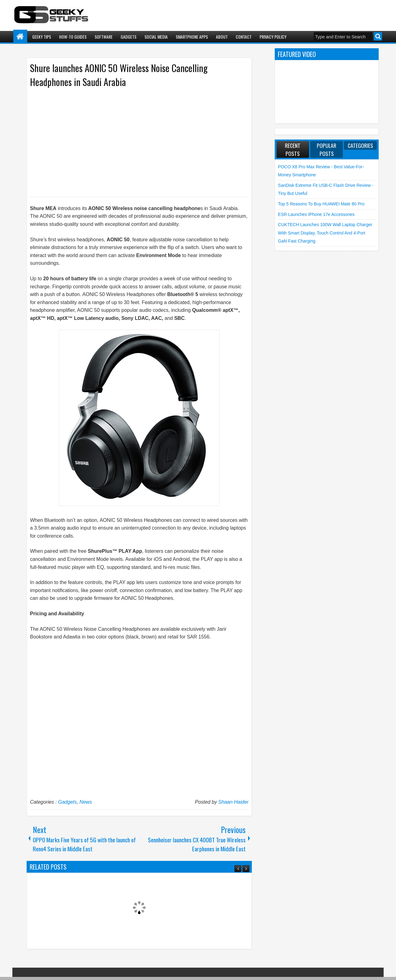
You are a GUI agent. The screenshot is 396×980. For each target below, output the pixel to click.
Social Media (156, 37)
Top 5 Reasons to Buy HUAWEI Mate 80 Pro (321, 204)
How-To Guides (73, 37)
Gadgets (129, 37)
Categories (360, 145)
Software (104, 37)
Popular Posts (327, 149)
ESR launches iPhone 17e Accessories (316, 214)
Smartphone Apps (192, 37)
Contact (244, 37)
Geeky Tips (42, 37)
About (222, 37)
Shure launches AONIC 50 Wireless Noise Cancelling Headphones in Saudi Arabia (119, 75)
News (86, 802)
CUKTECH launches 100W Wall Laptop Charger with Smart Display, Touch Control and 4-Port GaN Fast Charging (325, 233)
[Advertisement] (133, 142)
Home (20, 37)
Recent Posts (293, 149)
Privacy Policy (273, 37)
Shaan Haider (234, 802)
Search (378, 36)
